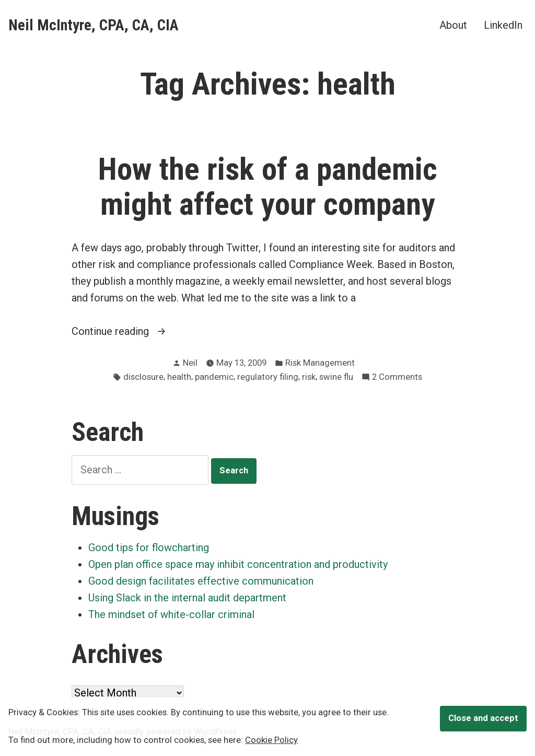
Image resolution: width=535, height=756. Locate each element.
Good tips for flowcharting (149, 548)
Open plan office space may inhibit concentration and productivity (238, 564)
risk (309, 377)
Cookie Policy (271, 740)
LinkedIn (503, 25)
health (179, 377)
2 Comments (397, 377)
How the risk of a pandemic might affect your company (268, 187)
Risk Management (320, 363)
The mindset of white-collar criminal (171, 614)
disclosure (143, 377)
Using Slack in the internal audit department (187, 598)
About (453, 25)
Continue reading (134, 331)
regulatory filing (268, 377)
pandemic (214, 377)
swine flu (336, 377)
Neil (190, 363)
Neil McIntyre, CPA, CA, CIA (94, 25)
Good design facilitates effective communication (201, 581)
